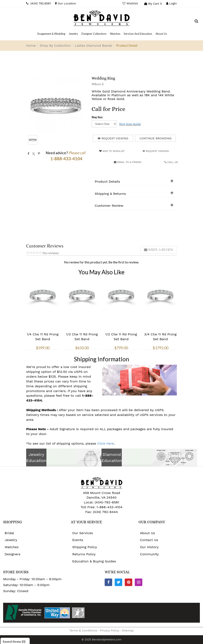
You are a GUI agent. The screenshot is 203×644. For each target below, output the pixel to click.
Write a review (159, 250)
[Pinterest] (128, 582)
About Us (148, 533)
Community (149, 554)
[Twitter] (118, 582)
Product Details (107, 182)
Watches (12, 547)
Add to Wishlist (112, 151)
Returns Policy (84, 554)
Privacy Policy (109, 630)
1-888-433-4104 (109, 507)
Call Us (171, 162)
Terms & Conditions (83, 630)
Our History (149, 547)
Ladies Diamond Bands (93, 46)
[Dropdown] (51, 34)
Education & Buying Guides (94, 561)
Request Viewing (113, 138)
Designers (13, 554)
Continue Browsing (155, 138)
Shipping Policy (85, 547)
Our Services (83, 533)
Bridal (9, 533)
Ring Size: (97, 117)
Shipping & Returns (110, 194)
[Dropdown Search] (196, 22)
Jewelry (11, 540)
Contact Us (149, 540)
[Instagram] (139, 582)
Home (31, 46)
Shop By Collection (55, 46)
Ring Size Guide (130, 124)
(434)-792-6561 (106, 502)
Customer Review (109, 206)
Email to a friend (128, 162)
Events (78, 540)
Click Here (106, 443)
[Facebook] (108, 582)
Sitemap (128, 630)
